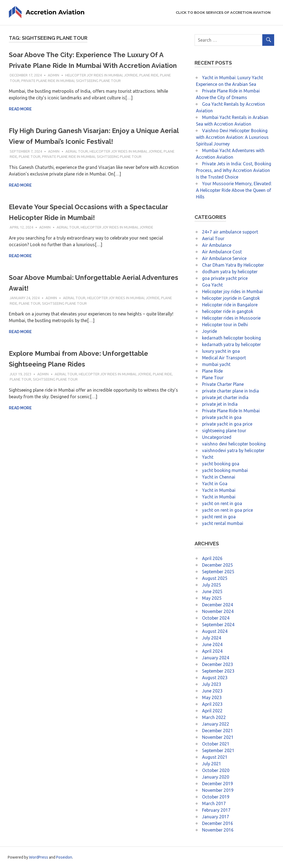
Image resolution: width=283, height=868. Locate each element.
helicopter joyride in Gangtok (231, 298)
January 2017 (216, 817)
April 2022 (212, 711)
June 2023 (212, 691)
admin (53, 86)
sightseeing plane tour (98, 91)
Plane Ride (149, 86)
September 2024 (218, 625)
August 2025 (215, 578)
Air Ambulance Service (224, 258)
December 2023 (218, 664)
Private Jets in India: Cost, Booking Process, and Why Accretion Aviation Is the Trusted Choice (234, 170)
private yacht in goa (222, 417)
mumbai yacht (216, 364)
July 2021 (212, 764)
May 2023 (212, 697)
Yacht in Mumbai (219, 490)
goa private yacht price (225, 278)
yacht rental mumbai (223, 523)
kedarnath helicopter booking (231, 338)
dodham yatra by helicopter (230, 272)
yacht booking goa (221, 464)
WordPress (39, 857)
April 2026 (212, 558)
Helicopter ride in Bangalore (230, 305)
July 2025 (212, 585)
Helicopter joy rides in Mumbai (94, 86)
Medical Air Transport (224, 358)
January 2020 (216, 777)
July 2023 (212, 684)
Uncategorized (217, 437)
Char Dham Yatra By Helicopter (233, 265)
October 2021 (216, 744)
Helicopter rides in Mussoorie (231, 318)
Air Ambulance (217, 245)
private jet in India (220, 404)
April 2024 (212, 651)
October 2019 (216, 797)
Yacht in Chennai (219, 477)
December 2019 (218, 784)
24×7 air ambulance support (230, 232)
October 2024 (216, 618)
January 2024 (216, 658)
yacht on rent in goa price (227, 510)
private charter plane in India (230, 391)
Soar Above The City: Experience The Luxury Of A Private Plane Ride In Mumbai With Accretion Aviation (93, 65)
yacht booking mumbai (225, 470)
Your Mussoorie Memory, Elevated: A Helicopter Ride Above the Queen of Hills (234, 190)
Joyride (131, 86)
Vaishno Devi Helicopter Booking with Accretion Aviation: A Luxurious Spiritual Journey (232, 137)
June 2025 (212, 591)
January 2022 (216, 724)
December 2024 (218, 605)
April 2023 (212, 704)
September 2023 (218, 671)
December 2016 (218, 823)
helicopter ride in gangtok (228, 311)
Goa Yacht (212, 285)
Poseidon (64, 857)
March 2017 (214, 803)
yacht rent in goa (219, 517)
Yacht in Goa (215, 484)
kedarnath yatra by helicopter (231, 344)
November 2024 (218, 611)
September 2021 (218, 750)
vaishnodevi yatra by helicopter (233, 450)
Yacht (208, 457)
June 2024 (212, 644)
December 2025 (218, 565)
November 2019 (218, 790)
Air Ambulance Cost (222, 252)
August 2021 (215, 757)
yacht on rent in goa (222, 503)
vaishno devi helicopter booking (234, 444)
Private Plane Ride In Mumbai (48, 91)
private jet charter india (225, 397)
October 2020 (216, 770)
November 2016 (218, 830)
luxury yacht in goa (221, 351)
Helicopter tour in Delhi (225, 325)
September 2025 (218, 572)
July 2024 (212, 638)
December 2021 (218, 731)
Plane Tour (30, 167)
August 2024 (215, 631)
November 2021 (218, 737)
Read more (20, 120)
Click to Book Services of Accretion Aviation (223, 13)
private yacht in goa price (227, 424)
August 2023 (215, 678)
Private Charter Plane (223, 384)
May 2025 (212, 598)
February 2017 (216, 810)
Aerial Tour (77, 162)
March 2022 (214, 717)
